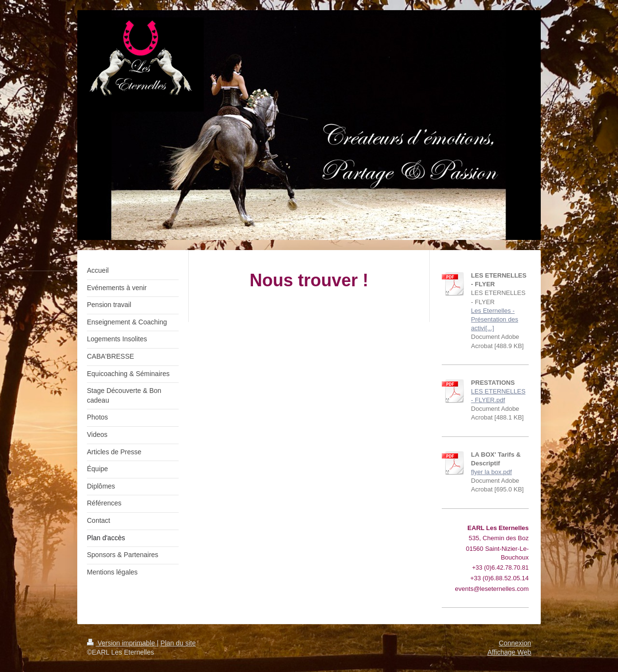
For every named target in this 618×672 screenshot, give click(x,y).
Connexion (515, 643)
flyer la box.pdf (492, 472)
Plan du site (178, 643)
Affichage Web (509, 652)
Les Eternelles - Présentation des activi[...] (495, 319)
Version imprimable (122, 643)
